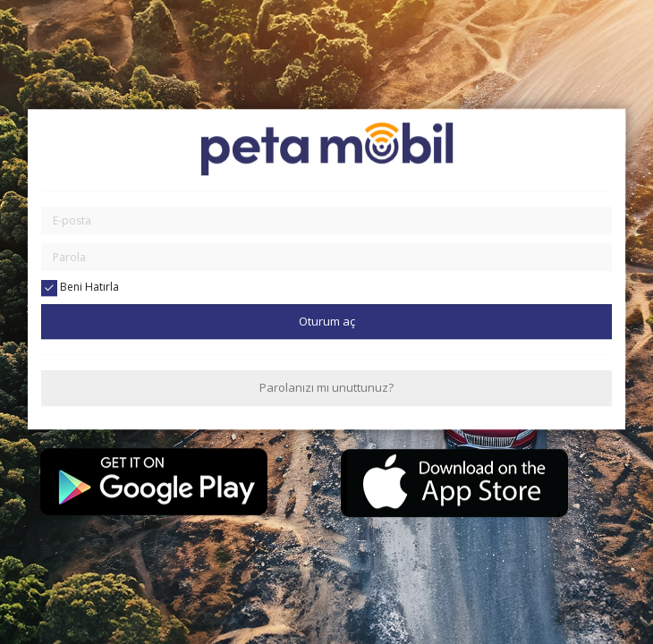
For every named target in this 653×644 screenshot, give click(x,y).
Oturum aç (327, 321)
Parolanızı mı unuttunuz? (326, 388)
